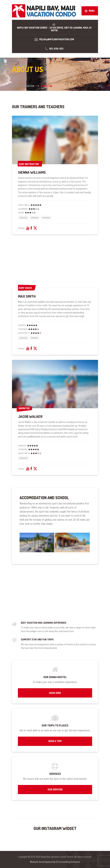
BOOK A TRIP (55, 741)
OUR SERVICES (55, 789)
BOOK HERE (55, 693)
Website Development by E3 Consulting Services (55, 862)
